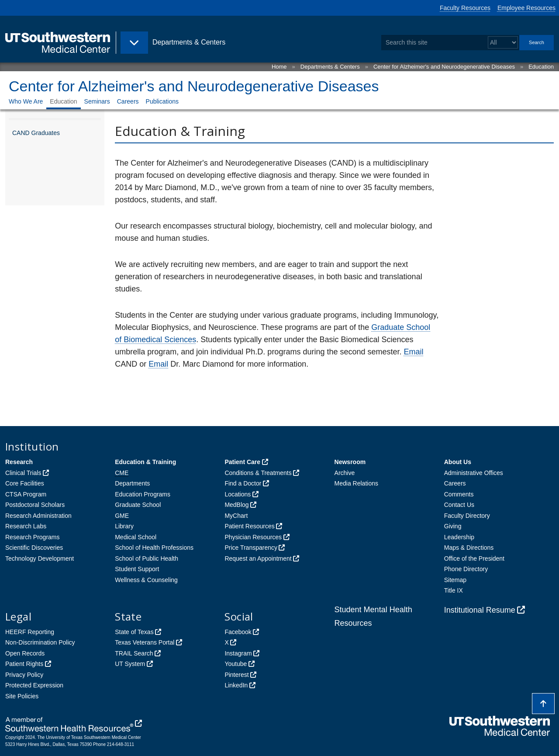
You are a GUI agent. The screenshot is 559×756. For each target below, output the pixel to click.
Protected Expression (34, 685)
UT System (130, 664)
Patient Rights (24, 664)
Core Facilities (25, 483)
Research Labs (26, 526)
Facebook (238, 632)
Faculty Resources (465, 8)
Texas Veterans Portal (145, 642)
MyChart (236, 516)
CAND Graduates (36, 133)
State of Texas (134, 632)
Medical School (136, 537)
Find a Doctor (243, 483)
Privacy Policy (24, 675)
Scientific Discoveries (34, 548)
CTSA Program (26, 494)
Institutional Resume (480, 610)
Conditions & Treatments (258, 473)
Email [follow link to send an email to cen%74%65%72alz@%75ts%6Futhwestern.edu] (414, 352)
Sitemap (455, 580)
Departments (132, 483)
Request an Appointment (258, 558)
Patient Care (242, 462)
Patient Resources (249, 526)
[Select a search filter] (503, 43)
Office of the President (474, 558)
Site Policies (22, 696)
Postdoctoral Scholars (35, 505)
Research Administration (38, 516)
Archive (345, 473)
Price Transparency (251, 548)
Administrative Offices (474, 473)
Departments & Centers (330, 67)
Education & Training (145, 462)
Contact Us (459, 505)
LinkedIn (236, 685)
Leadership (459, 537)
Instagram (238, 653)
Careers (128, 101)
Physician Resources (253, 537)
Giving (453, 526)
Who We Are (26, 101)
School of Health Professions (154, 548)
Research (19, 462)
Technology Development (40, 558)
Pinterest (236, 675)
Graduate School (138, 505)
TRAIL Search (134, 653)
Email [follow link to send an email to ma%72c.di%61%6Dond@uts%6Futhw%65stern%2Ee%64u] (158, 364)
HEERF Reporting (30, 632)
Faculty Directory (467, 516)
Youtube (236, 664)
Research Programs (33, 537)
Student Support (137, 569)
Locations (238, 494)
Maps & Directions (469, 548)
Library (124, 526)
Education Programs (143, 494)
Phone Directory (466, 569)
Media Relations (356, 483)
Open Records (25, 653)
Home (279, 67)
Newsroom (350, 462)
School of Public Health (147, 558)
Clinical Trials (23, 473)
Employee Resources (526, 8)
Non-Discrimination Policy (40, 642)
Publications (162, 101)
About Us (458, 462)
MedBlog (236, 505)
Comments (459, 494)
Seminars (97, 101)
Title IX (454, 590)
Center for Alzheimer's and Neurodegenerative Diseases (444, 67)
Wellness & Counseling (146, 580)
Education (541, 67)
